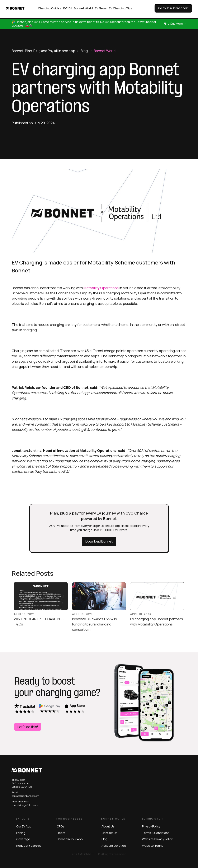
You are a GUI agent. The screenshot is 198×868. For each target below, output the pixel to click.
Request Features (29, 846)
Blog (84, 51)
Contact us (109, 833)
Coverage (23, 839)
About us (108, 826)
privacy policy (151, 826)
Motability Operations (101, 288)
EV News (101, 8)
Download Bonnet (99, 541)
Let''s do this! (28, 727)
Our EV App (24, 826)
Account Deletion (114, 846)
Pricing (21, 833)
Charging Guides (50, 8)
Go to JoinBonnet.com (173, 8)
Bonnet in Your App (70, 839)
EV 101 (68, 8)
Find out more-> (175, 24)
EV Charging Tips (121, 8)
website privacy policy (157, 839)
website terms (153, 846)
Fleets (61, 833)
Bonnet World (83, 8)
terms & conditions (156, 833)
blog (105, 839)
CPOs (61, 826)
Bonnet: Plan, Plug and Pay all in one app (43, 51)
